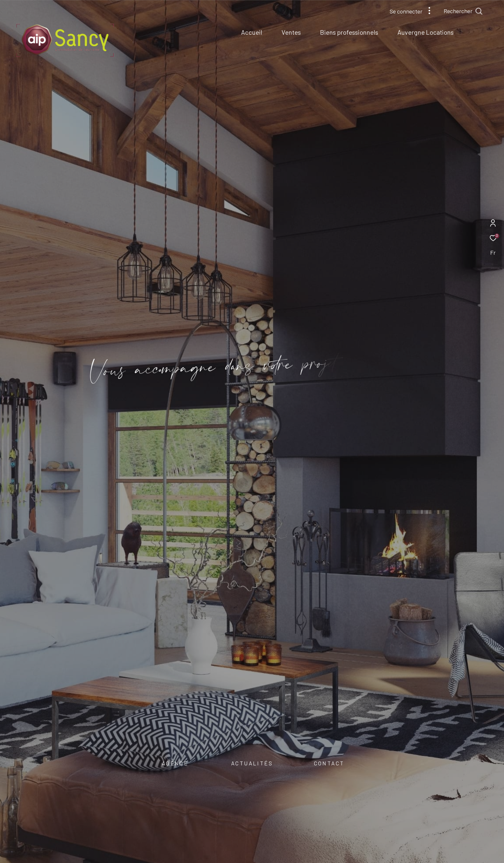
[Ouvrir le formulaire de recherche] (478, 11)
